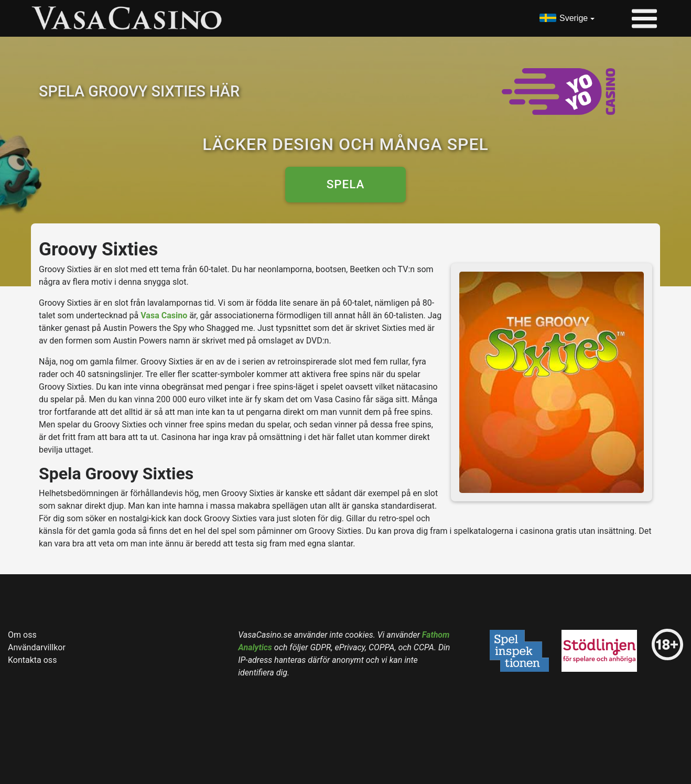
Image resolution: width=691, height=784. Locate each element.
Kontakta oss (32, 660)
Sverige (574, 18)
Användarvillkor (37, 647)
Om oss (22, 635)
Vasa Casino (164, 315)
